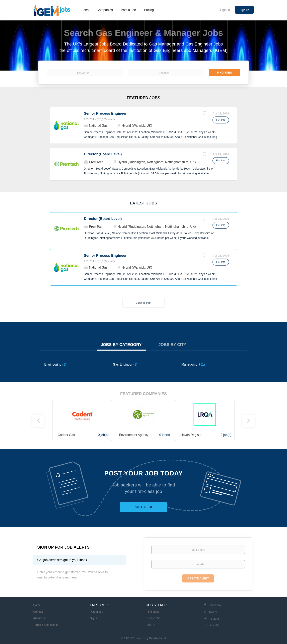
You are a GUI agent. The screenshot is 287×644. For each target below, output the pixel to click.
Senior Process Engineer (105, 113)
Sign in (225, 10)
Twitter (213, 612)
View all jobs (143, 303)
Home (37, 605)
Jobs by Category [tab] (121, 345)
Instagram (215, 619)
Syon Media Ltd (157, 638)
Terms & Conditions (45, 625)
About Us (39, 618)
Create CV (153, 618)
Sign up (244, 10)
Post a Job (143, 507)
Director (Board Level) (103, 154)
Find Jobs (225, 73)
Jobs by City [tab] (172, 345)
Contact (38, 612)
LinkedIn (214, 625)
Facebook (215, 605)
